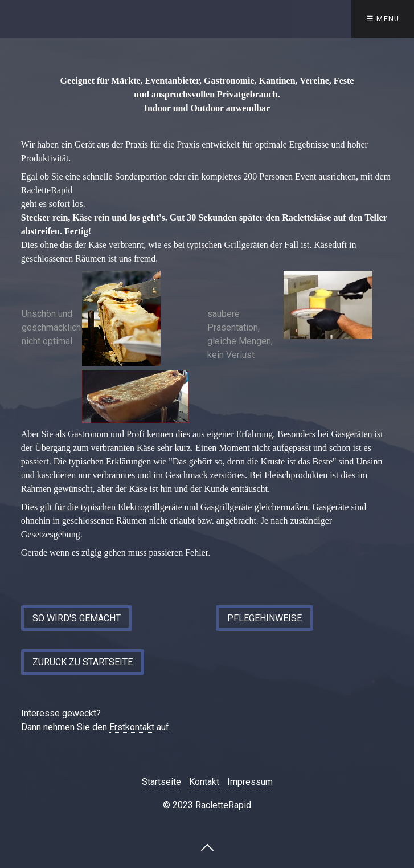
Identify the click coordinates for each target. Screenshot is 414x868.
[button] (77, 618)
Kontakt (204, 782)
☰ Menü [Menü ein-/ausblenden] (383, 19)
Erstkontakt (132, 727)
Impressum (250, 782)
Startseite (161, 782)
